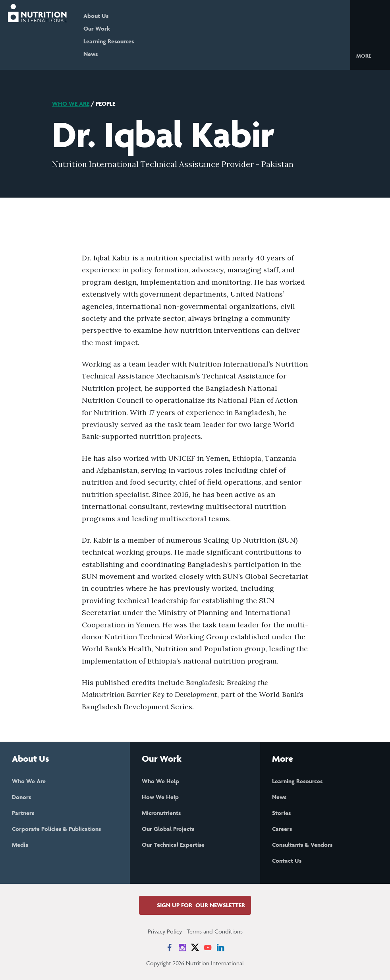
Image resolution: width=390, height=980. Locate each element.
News (91, 54)
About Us (96, 16)
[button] (370, 55)
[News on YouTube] (208, 947)
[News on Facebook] (170, 947)
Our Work (97, 28)
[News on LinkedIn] (220, 947)
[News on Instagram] (182, 947)
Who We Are (71, 104)
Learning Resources (109, 41)
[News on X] (195, 947)
